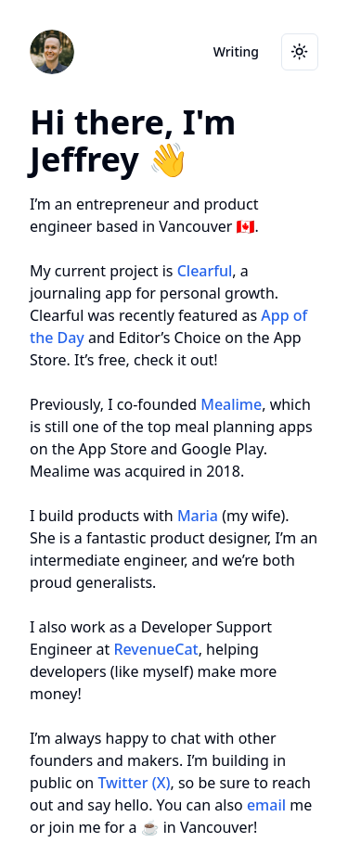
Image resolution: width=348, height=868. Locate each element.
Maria (198, 516)
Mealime (231, 404)
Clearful (205, 271)
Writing (236, 51)
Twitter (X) (134, 783)
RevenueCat (155, 649)
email (266, 805)
